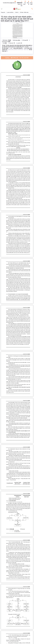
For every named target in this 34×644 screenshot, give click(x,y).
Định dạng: (16, 40)
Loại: (4, 43)
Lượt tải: (19, 43)
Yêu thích (25, 3)
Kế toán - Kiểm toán (24, 12)
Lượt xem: (11, 43)
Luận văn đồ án (10, 12)
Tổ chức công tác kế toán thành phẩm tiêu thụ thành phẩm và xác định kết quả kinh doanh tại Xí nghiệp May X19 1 (17, 19)
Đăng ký (28, 3)
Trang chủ (3, 12)
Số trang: (25, 40)
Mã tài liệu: (6, 40)
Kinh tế (17, 12)
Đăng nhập (31, 3)
